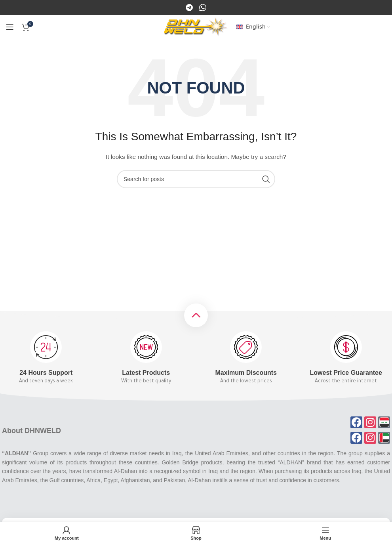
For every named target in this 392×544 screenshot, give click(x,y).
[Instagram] (203, 7)
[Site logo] (196, 27)
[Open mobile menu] (10, 27)
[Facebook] (190, 7)
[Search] (196, 179)
